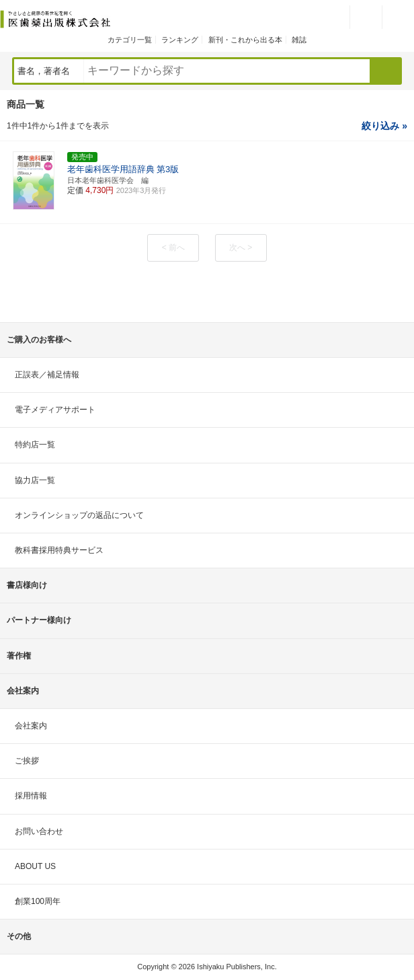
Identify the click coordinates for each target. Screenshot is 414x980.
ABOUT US (35, 866)
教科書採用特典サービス (59, 550)
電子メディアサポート (55, 410)
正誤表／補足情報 (47, 375)
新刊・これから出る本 (245, 40)
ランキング (180, 40)
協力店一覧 (35, 480)
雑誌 (299, 40)
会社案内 (31, 726)
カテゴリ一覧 (130, 40)
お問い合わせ (39, 831)
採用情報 (31, 796)
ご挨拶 (27, 761)
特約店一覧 (35, 445)
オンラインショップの (79, 515)
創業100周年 (38, 901)
